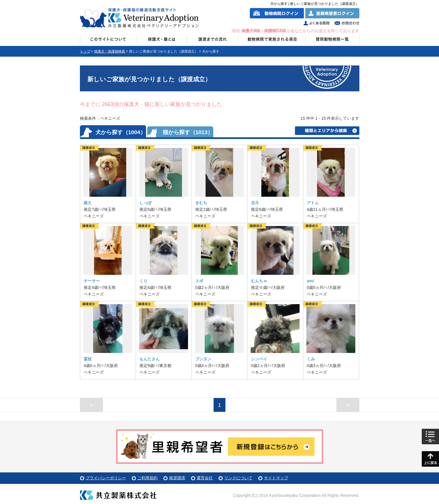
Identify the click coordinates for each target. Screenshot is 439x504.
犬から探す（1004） (121, 132)
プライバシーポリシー (106, 478)
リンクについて (238, 478)
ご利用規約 (147, 478)
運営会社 (205, 478)
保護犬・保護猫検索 (110, 51)
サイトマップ (276, 478)
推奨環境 (177, 478)
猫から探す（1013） (188, 132)
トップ (85, 51)
